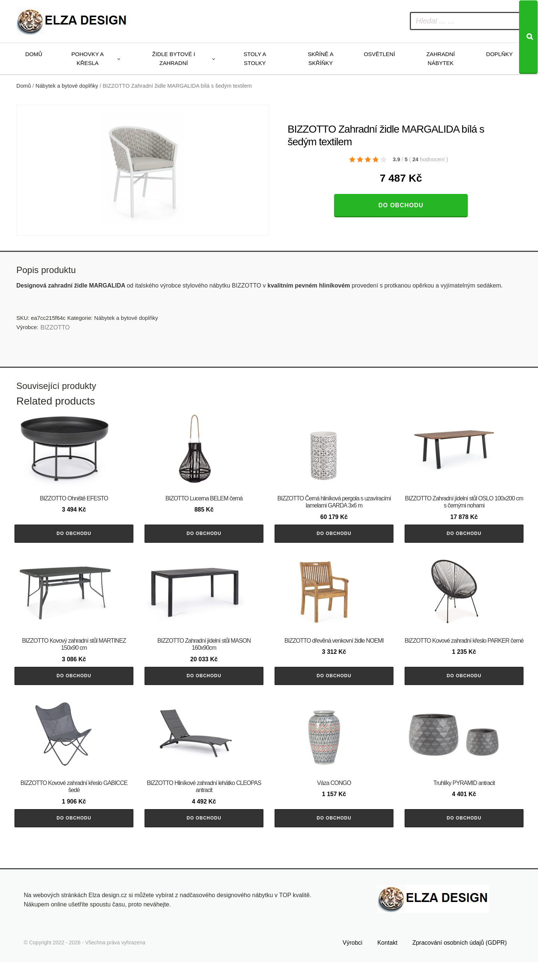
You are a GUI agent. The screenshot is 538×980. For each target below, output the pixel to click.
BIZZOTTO (55, 327)
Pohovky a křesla (87, 59)
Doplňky (499, 54)
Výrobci (352, 960)
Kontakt (387, 960)
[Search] (528, 37)
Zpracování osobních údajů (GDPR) (460, 960)
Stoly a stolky (255, 59)
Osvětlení (379, 54)
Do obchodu (401, 205)
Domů (34, 54)
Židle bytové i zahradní (174, 59)
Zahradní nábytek (440, 59)
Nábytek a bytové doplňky (67, 86)
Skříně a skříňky (320, 59)
